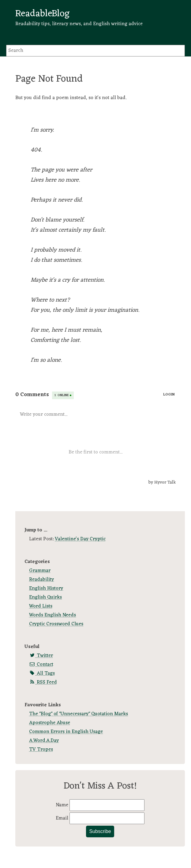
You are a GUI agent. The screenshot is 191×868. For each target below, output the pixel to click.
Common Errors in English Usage (66, 732)
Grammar (40, 571)
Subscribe (100, 831)
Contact (41, 665)
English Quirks (45, 597)
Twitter (41, 656)
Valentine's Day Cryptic (80, 539)
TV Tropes (41, 750)
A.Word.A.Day (44, 741)
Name (63, 805)
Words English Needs (52, 615)
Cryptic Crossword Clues (56, 624)
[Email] (107, 818)
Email (63, 818)
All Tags (42, 673)
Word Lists (41, 606)
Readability (41, 580)
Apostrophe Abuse (50, 723)
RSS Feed (43, 682)
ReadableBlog (42, 14)
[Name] (107, 805)
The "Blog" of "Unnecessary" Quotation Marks (79, 714)
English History (46, 588)
